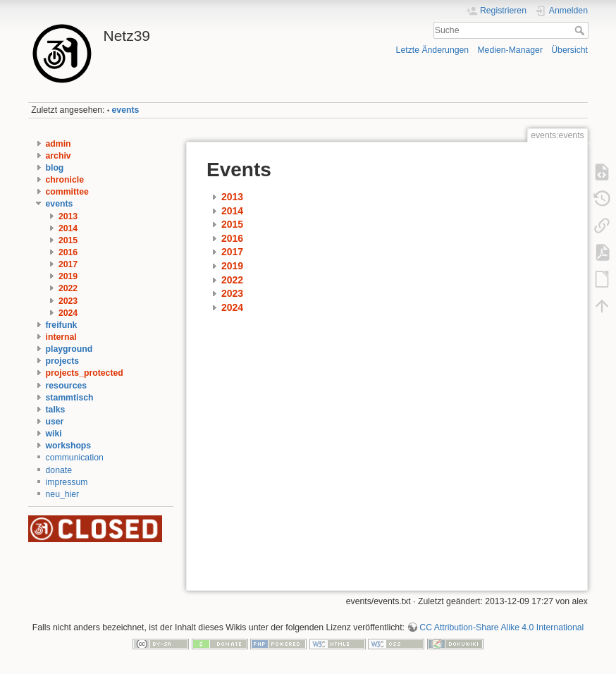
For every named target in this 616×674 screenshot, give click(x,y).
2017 (68, 264)
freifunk (62, 325)
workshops (69, 446)
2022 (68, 288)
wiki (54, 434)
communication (75, 458)
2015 (68, 240)
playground (69, 349)
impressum (67, 482)
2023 (68, 301)
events (126, 110)
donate (59, 470)
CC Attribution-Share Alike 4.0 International (501, 627)
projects (63, 361)
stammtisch (70, 398)
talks (56, 410)
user (55, 422)
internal (61, 337)
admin (58, 144)
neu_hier (63, 494)
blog (55, 168)
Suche (581, 30)
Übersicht (569, 50)
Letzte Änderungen (433, 50)
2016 (68, 252)
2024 (68, 313)
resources (67, 386)
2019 (68, 276)
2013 (68, 216)
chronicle (65, 180)
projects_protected (85, 373)
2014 (68, 228)
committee (67, 192)
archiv (58, 156)
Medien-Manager (510, 50)
